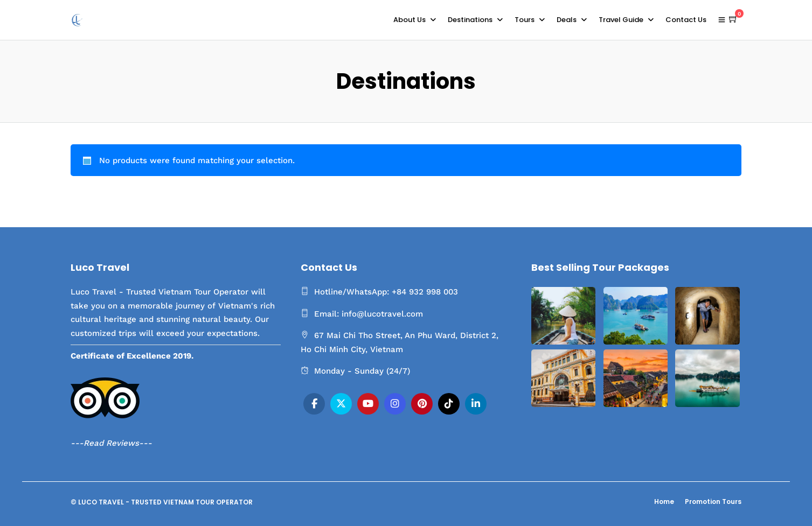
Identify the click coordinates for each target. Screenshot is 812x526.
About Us (410, 20)
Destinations (470, 20)
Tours (525, 20)
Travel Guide (621, 20)
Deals (567, 20)
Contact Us (686, 20)
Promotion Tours (713, 502)
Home (664, 502)
